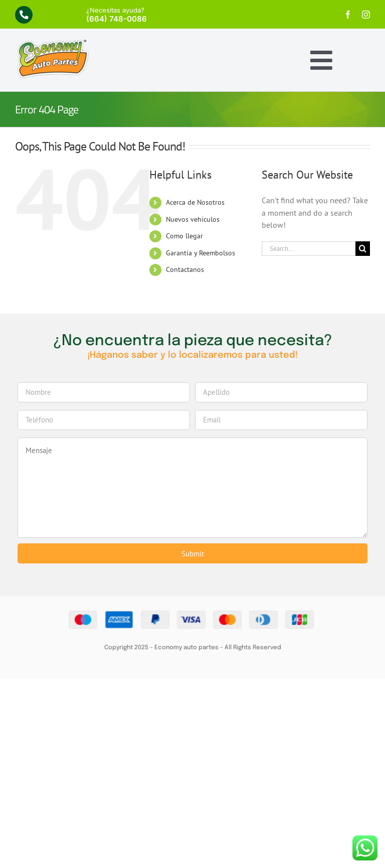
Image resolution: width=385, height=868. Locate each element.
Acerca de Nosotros (195, 202)
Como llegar (184, 236)
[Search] (363, 249)
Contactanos (185, 269)
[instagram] (366, 15)
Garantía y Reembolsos (201, 253)
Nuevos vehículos (193, 219)
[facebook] (348, 15)
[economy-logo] (53, 43)
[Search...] (309, 249)
